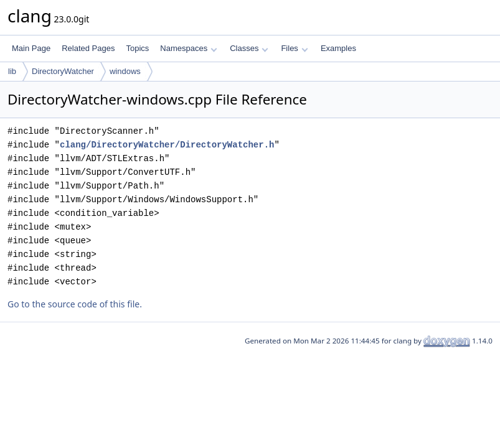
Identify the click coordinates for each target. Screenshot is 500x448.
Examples (338, 48)
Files (294, 48)
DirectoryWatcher (63, 71)
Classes (249, 48)
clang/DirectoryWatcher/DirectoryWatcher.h (167, 145)
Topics (137, 48)
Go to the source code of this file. (75, 304)
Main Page (31, 48)
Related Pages (88, 48)
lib (12, 71)
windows (125, 71)
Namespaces (188, 48)
